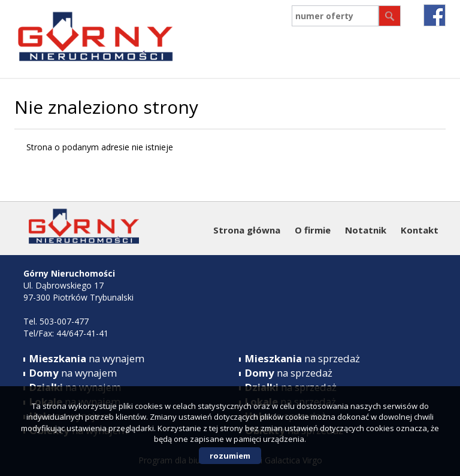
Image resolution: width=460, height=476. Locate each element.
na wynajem (87, 358)
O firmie (313, 230)
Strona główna (247, 230)
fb (435, 15)
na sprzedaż (302, 358)
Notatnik (366, 230)
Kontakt (420, 230)
